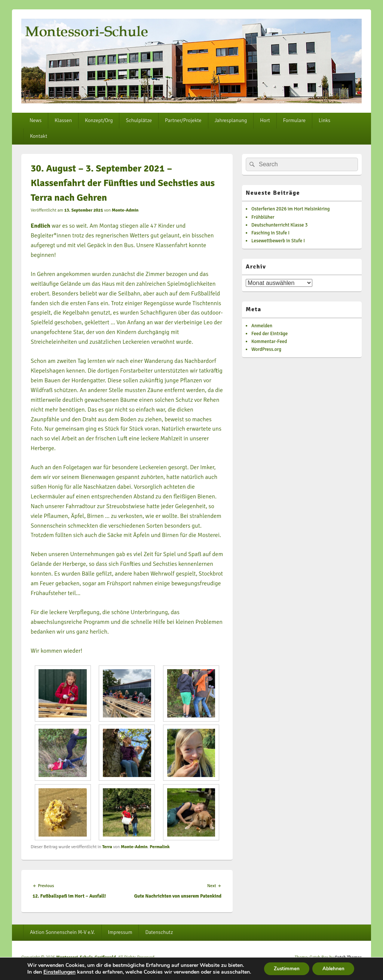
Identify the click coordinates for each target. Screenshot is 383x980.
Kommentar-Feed (269, 342)
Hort (265, 120)
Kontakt (39, 136)
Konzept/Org (99, 120)
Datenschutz (159, 932)
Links (324, 120)
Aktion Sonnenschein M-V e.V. (62, 932)
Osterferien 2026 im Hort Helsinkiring (291, 209)
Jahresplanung (231, 120)
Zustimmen (283, 966)
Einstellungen (58, 966)
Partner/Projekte (183, 120)
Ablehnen (333, 966)
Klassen (63, 120)
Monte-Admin (125, 210)
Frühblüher (263, 217)
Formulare (294, 120)
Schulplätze (139, 120)
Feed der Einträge (269, 334)
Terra (107, 847)
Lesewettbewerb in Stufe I (278, 241)
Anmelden (262, 326)
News (36, 120)
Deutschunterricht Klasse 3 (280, 225)
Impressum (120, 932)
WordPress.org (266, 349)
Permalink (160, 847)
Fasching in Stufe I (270, 233)
